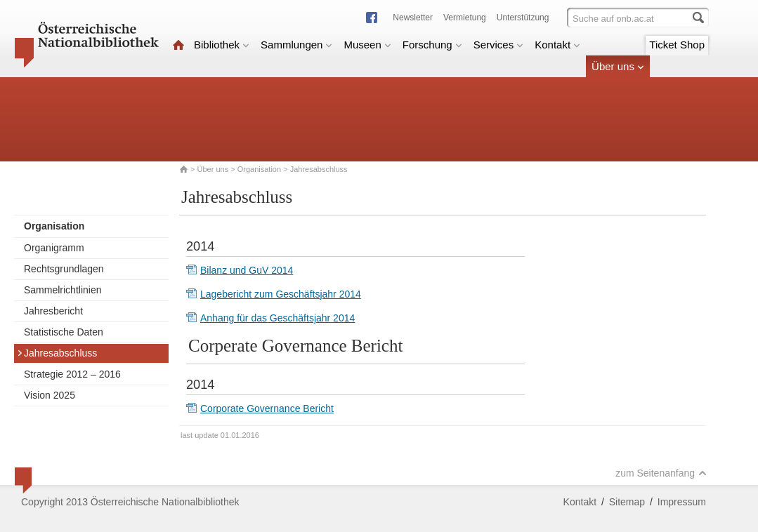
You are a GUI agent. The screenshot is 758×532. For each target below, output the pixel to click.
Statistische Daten (64, 332)
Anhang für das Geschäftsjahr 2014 (277, 318)
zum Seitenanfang (661, 473)
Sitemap (627, 502)
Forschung (432, 45)
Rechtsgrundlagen (64, 269)
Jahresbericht (53, 311)
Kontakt (557, 45)
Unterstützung (523, 18)
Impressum (682, 502)
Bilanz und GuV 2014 (247, 270)
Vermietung (465, 18)
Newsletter (413, 18)
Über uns (618, 66)
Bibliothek (222, 45)
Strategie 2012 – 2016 (72, 374)
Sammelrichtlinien (63, 290)
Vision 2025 (50, 395)
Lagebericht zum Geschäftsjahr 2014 (281, 294)
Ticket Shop (677, 45)
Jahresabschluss (57, 353)
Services (499, 45)
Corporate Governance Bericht (267, 408)
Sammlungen (296, 45)
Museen (367, 45)
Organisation (259, 169)
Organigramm (54, 248)
